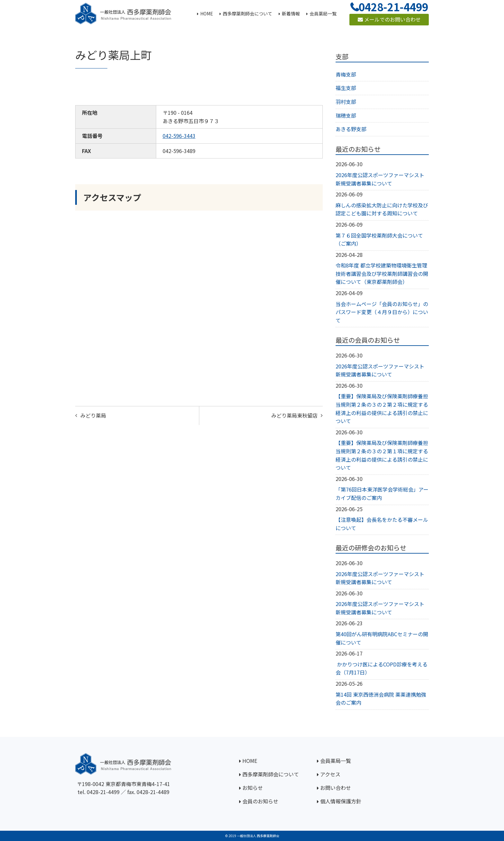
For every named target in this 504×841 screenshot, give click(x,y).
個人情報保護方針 (341, 801)
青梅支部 (346, 74)
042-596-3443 (179, 136)
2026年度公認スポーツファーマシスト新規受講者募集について (380, 179)
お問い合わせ (336, 788)
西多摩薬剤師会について (271, 774)
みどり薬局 (93, 415)
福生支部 (346, 88)
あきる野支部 (351, 129)
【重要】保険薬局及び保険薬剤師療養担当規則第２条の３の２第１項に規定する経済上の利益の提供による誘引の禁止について (382, 455)
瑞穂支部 (346, 115)
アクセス (330, 774)
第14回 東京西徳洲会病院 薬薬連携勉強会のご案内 (381, 699)
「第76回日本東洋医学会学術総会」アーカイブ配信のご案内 (382, 493)
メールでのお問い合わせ (389, 19)
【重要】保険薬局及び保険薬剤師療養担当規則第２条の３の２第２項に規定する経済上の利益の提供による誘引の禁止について (382, 408)
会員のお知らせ (260, 801)
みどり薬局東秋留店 (294, 415)
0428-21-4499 (103, 792)
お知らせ (253, 788)
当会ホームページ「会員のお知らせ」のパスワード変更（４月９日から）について (382, 312)
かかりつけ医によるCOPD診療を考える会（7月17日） (382, 668)
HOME (250, 761)
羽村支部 (346, 102)
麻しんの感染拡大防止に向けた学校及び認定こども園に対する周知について (382, 209)
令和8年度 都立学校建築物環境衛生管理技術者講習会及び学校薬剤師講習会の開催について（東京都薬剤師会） (382, 273)
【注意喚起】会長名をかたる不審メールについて (382, 524)
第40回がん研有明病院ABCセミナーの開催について (382, 638)
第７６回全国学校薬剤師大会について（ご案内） (379, 240)
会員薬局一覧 (336, 761)
